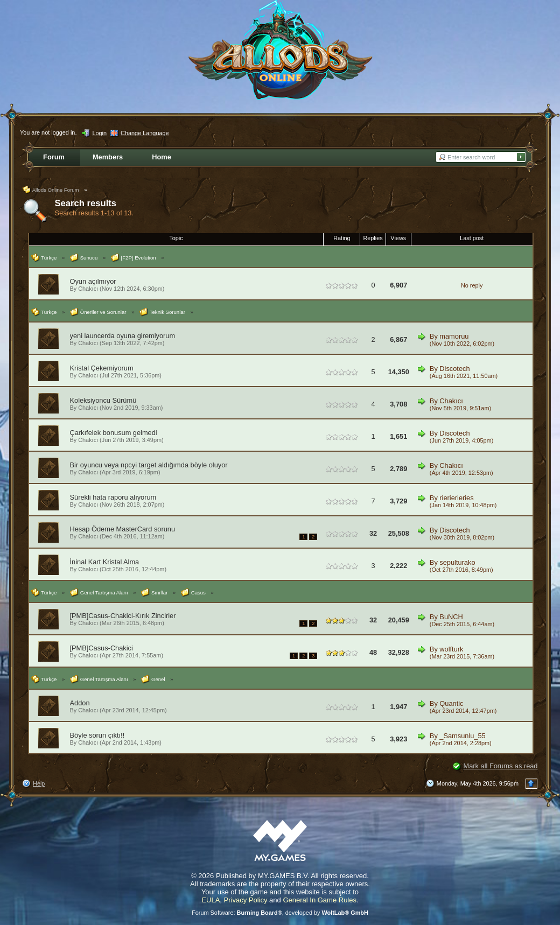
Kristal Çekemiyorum (102, 368)
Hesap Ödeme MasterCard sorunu (123, 529)
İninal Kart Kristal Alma (105, 562)
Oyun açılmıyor (93, 281)
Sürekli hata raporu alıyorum (113, 497)
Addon (80, 703)
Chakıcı (88, 289)
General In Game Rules (320, 900)
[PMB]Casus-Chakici (101, 648)
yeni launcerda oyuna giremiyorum (123, 336)
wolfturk (451, 649)
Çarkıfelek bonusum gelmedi (114, 433)
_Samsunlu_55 (462, 736)
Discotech (454, 369)
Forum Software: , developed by (280, 913)
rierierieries (456, 498)
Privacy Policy (246, 900)
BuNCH (451, 617)
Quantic (451, 703)
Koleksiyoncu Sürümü (103, 400)
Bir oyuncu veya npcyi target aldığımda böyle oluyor (149, 465)
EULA (211, 900)
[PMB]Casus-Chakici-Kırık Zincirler (123, 616)
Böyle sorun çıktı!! (97, 735)
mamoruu (454, 336)
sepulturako (457, 562)
